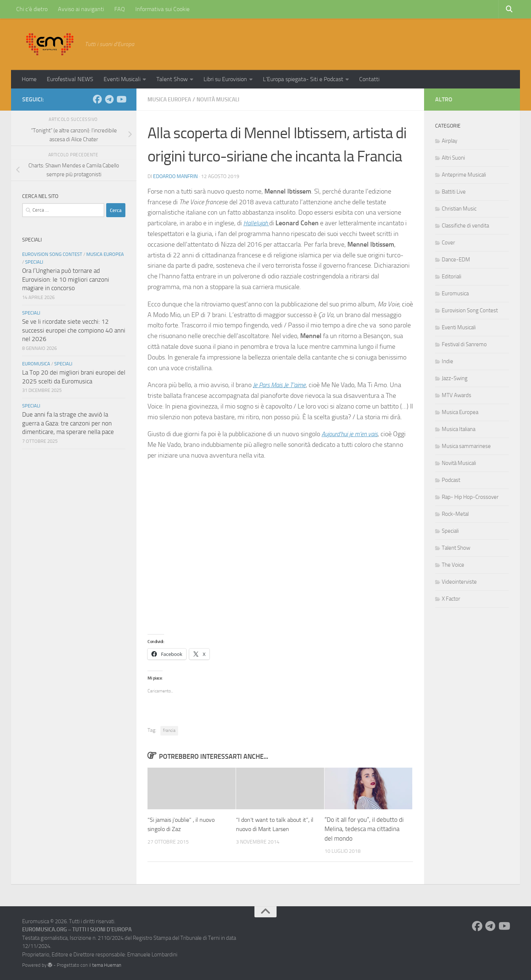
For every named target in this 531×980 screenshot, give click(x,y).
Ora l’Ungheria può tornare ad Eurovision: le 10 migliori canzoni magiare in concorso (66, 279)
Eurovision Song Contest (52, 254)
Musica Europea (171, 99)
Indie (447, 361)
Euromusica (36, 364)
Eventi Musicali (122, 79)
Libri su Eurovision (225, 79)
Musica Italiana (459, 429)
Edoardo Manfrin (175, 176)
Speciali (34, 262)
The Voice (453, 565)
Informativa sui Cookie (162, 9)
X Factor (451, 599)
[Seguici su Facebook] (97, 99)
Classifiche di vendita (465, 226)
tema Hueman (107, 965)
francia (169, 730)
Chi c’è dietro (32, 9)
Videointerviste (459, 582)
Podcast (451, 480)
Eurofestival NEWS (70, 79)
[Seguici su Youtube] (121, 99)
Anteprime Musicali (464, 175)
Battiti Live (454, 192)
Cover (448, 243)
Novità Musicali (223, 99)
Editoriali (452, 277)
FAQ (120, 9)
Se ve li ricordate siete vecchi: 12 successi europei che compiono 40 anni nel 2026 (74, 330)
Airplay (450, 141)
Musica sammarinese (466, 446)
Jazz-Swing (455, 378)
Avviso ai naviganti (81, 9)
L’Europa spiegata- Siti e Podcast (303, 79)
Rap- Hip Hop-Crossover (470, 497)
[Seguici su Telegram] (109, 99)
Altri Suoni (453, 158)
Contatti (369, 79)
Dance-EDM (456, 260)
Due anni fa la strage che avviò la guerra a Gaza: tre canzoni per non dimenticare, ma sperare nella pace (68, 423)
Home (29, 79)
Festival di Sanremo (464, 344)
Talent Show (172, 79)
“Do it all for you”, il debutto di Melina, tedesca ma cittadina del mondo (364, 829)
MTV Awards (457, 395)
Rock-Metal (455, 514)
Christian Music (459, 209)
